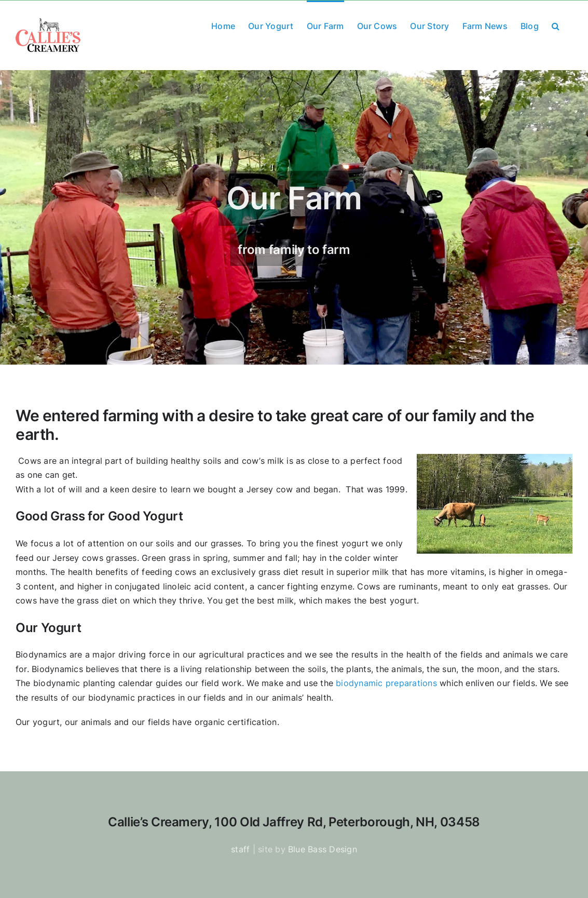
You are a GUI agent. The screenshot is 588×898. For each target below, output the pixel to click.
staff (240, 849)
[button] (556, 25)
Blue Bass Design (323, 849)
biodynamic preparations (386, 683)
